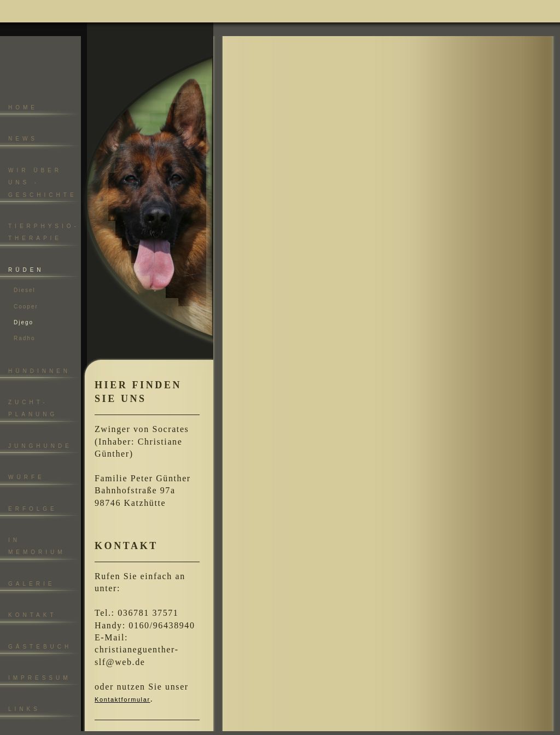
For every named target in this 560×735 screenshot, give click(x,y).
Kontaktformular (122, 699)
